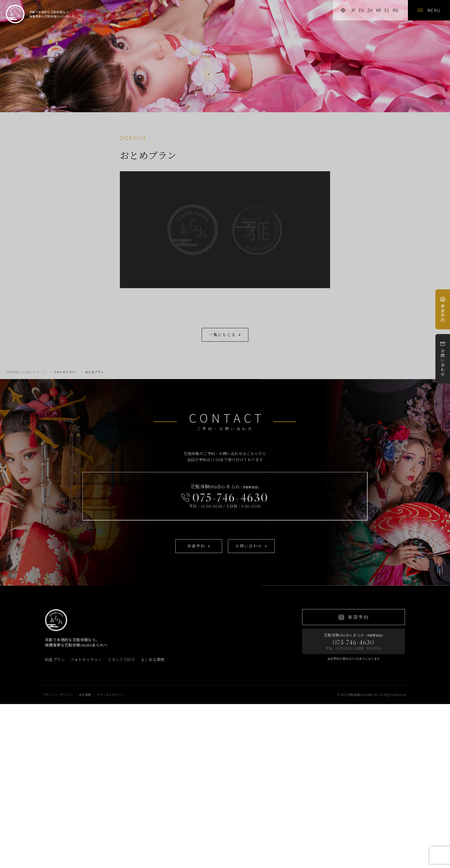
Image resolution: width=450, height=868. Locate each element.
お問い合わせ (443, 359)
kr (379, 10)
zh (370, 10)
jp (353, 10)
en (361, 10)
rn (395, 10)
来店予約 (443, 310)
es (387, 10)
